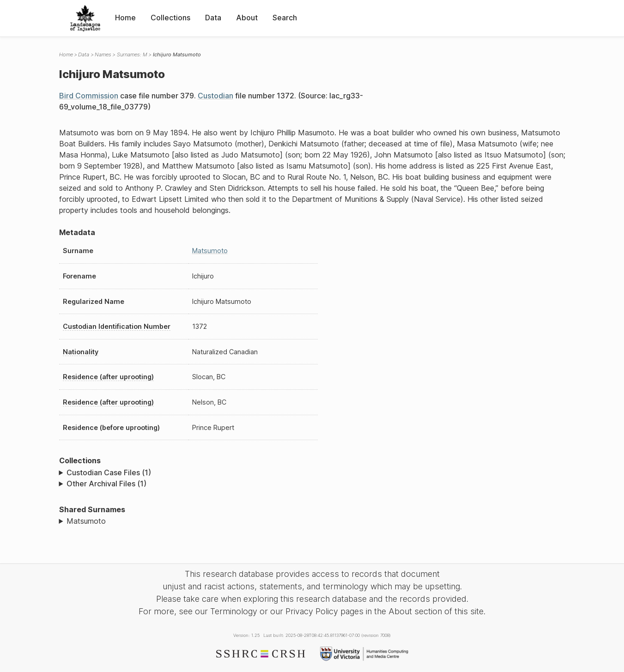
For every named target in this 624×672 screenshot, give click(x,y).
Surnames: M (132, 54)
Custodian (215, 96)
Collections (170, 18)
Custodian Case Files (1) (109, 472)
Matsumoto (210, 251)
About (247, 18)
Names (103, 54)
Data (213, 18)
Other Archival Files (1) (106, 484)
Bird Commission (89, 96)
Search (285, 18)
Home (125, 18)
